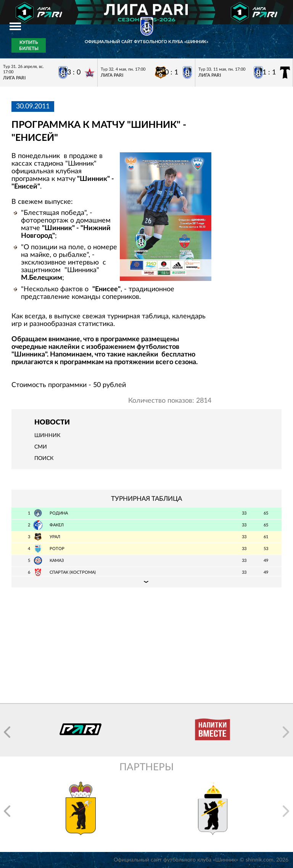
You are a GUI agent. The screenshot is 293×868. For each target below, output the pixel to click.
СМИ (41, 447)
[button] (7, 732)
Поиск (44, 458)
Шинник (47, 436)
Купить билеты (29, 45)
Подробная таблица (146, 582)
